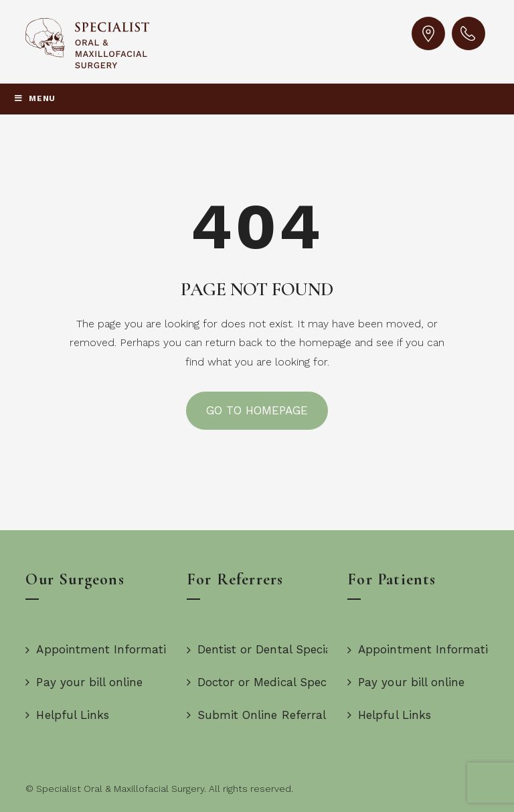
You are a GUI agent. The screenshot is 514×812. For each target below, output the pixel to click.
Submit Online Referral (256, 715)
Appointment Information (103, 649)
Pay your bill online (84, 682)
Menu (34, 98)
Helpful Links (67, 715)
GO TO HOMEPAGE (257, 410)
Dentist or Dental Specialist (267, 649)
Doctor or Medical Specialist (269, 682)
